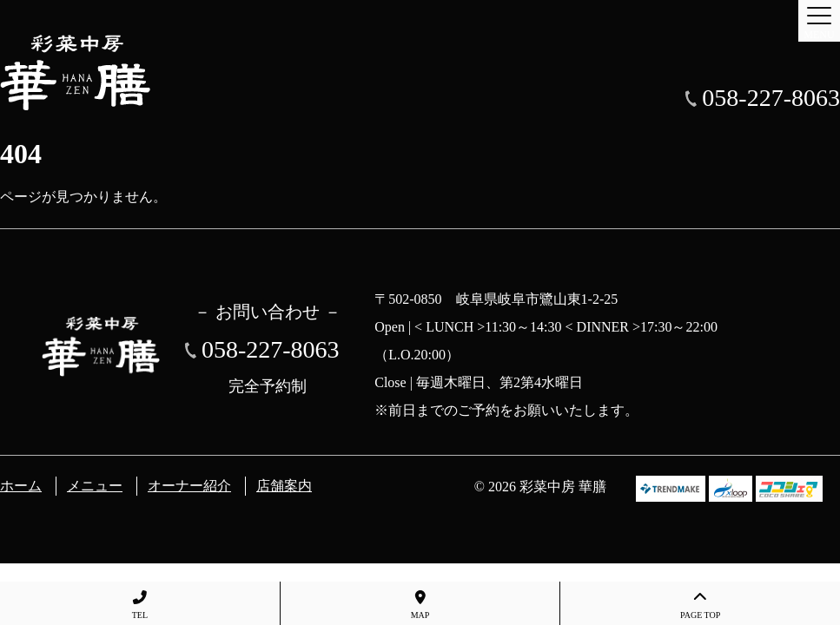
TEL (140, 605)
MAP (420, 605)
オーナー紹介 (189, 486)
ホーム (21, 486)
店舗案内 (284, 486)
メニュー (95, 486)
